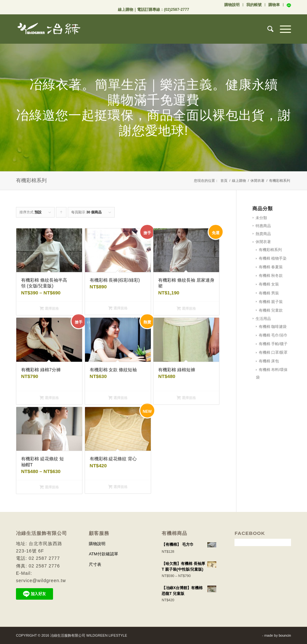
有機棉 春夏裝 (271, 267)
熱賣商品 (263, 234)
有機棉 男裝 (269, 293)
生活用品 (263, 319)
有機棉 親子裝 (271, 302)
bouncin (285, 635)
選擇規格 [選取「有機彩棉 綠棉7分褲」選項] (49, 398)
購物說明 (232, 5)
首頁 (224, 181)
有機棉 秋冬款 (271, 276)
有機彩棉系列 (270, 250)
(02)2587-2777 (177, 10)
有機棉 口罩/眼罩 (273, 352)
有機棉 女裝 (269, 284)
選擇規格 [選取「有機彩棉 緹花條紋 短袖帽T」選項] (49, 487)
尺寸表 (95, 564)
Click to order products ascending (61, 214)
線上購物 (126, 10)
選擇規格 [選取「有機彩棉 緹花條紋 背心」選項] (118, 487)
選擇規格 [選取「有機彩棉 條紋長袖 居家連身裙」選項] (186, 308)
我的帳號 (254, 5)
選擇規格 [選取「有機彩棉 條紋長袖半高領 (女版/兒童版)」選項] (49, 308)
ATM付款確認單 (103, 554)
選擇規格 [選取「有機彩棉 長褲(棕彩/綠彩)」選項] (118, 308)
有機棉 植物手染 (273, 258)
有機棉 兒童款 (271, 310)
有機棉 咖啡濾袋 (273, 327)
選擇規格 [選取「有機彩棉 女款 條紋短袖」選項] (118, 398)
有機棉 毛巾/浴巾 (273, 335)
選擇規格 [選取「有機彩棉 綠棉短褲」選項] (186, 398)
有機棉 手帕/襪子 (273, 344)
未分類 (261, 218)
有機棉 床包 (269, 361)
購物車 (274, 5)
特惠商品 (263, 226)
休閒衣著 (257, 181)
